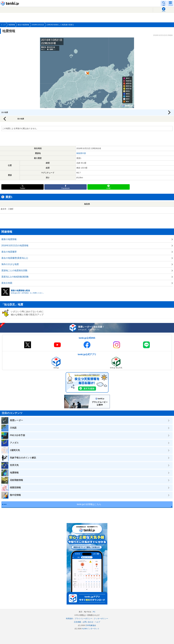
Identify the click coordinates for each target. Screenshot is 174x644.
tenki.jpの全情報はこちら (89, 504)
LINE (108, 188)
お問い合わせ (88, 622)
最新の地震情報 (9, 239)
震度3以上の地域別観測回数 (15, 277)
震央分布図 (7, 283)
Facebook (66, 188)
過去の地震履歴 (9, 252)
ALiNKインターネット (91, 629)
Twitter (23, 188)
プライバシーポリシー (83, 619)
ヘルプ (97, 622)
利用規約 (69, 619)
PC (94, 612)
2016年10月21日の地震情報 (15, 246)
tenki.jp (10, 3)
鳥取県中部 (81, 153)
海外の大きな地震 (10, 264)
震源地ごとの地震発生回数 (14, 270)
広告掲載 (77, 622)
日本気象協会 (91, 625)
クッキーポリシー (101, 619)
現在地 (164, 11)
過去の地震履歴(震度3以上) (15, 258)
